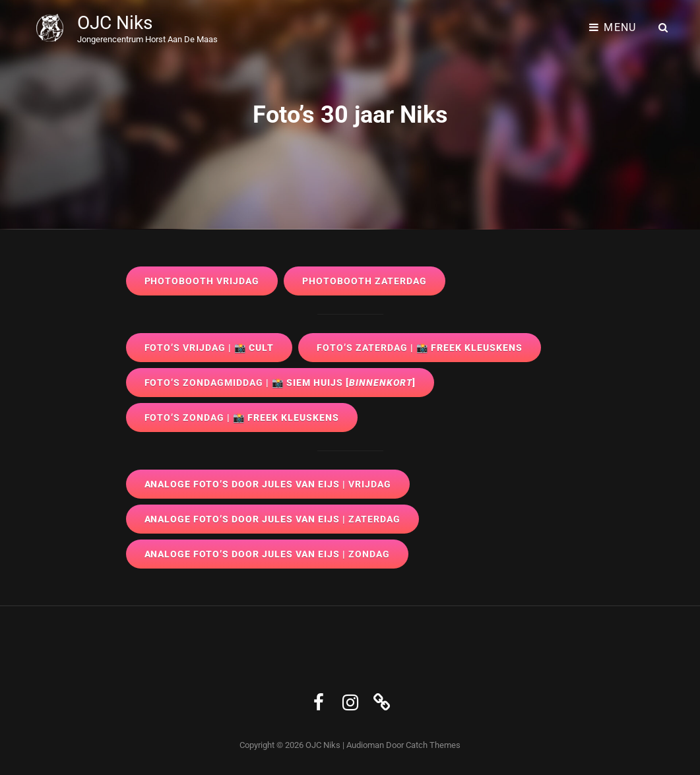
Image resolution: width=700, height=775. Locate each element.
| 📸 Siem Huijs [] (280, 383)
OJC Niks (115, 23)
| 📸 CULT (209, 348)
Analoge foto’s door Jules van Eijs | (268, 484)
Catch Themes (433, 745)
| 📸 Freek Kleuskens (420, 348)
